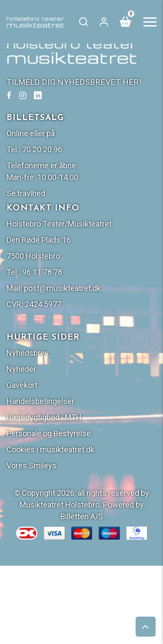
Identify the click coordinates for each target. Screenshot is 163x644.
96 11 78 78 (42, 272)
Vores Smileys (32, 465)
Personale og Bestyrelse (49, 433)
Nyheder (21, 369)
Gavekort (22, 385)
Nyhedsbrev (28, 353)
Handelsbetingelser (40, 401)
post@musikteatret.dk (62, 288)
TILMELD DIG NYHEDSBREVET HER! (74, 82)
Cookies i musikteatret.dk (50, 449)
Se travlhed (26, 193)
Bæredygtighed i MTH (44, 417)
